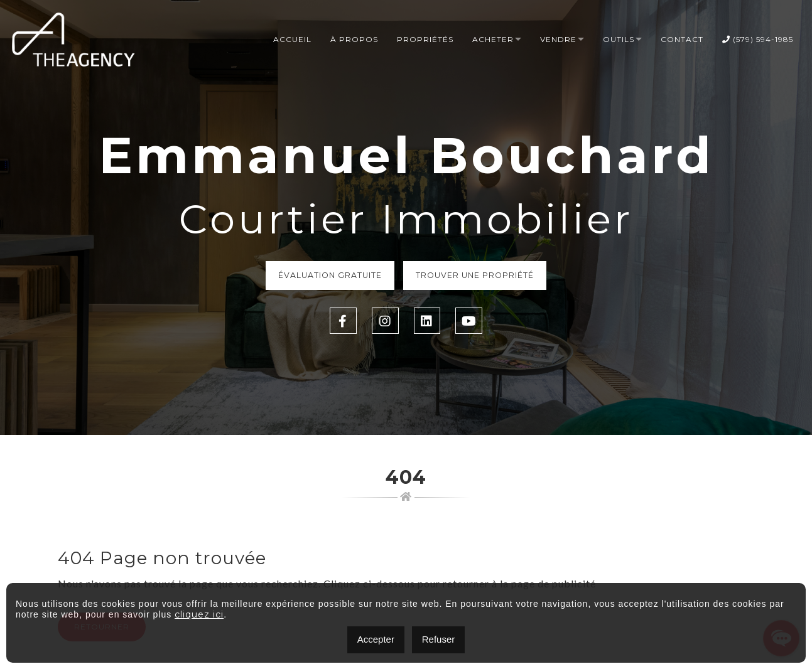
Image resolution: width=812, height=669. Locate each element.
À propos (354, 40)
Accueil (292, 40)
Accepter (376, 639)
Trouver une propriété (478, 276)
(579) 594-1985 (758, 40)
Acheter (493, 40)
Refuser (439, 639)
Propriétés (425, 40)
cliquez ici (199, 614)
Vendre (558, 40)
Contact (682, 40)
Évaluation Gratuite (327, 276)
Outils (619, 40)
